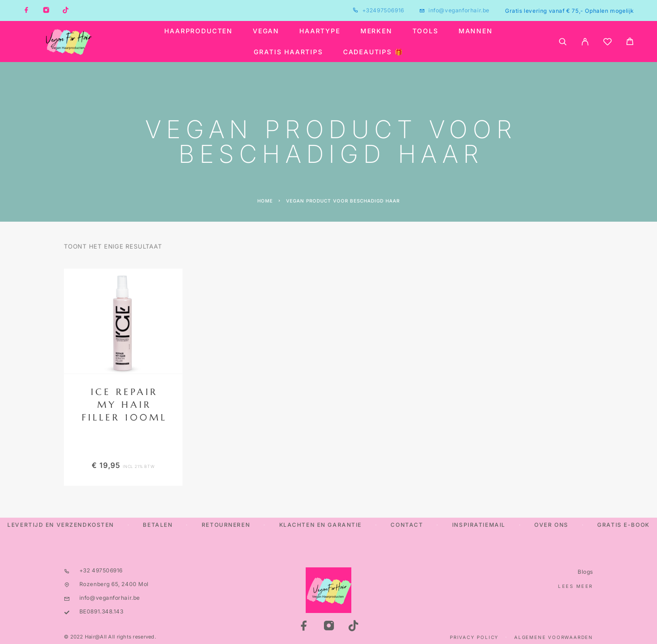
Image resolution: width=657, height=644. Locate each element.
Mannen (476, 31)
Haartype (320, 31)
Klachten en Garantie (321, 525)
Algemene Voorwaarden (554, 637)
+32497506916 (383, 10)
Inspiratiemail (479, 525)
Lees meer (576, 586)
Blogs (585, 572)
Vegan (266, 31)
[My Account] (585, 42)
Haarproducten (198, 31)
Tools (425, 31)
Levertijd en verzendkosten (61, 525)
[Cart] (630, 43)
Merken (376, 31)
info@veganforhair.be (459, 10)
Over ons (551, 525)
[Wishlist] (607, 43)
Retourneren (226, 525)
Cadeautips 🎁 (373, 52)
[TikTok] (66, 10)
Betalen (158, 525)
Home (265, 201)
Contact (407, 525)
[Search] (563, 42)
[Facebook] (26, 10)
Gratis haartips (288, 52)
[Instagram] (46, 10)
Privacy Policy (474, 637)
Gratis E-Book (623, 525)
